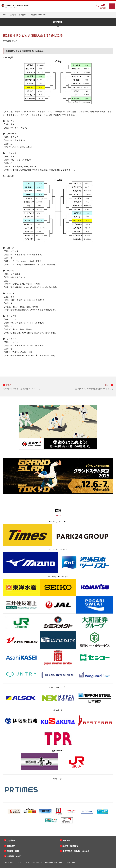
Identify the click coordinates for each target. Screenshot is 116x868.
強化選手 (11, 846)
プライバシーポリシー (34, 862)
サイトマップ (9, 862)
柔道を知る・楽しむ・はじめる (76, 851)
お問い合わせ (71, 862)
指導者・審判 (13, 851)
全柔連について (14, 856)
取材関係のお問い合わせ (54, 862)
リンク (20, 862)
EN (97, 6)
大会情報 (11, 840)
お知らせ (66, 840)
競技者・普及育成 (70, 846)
